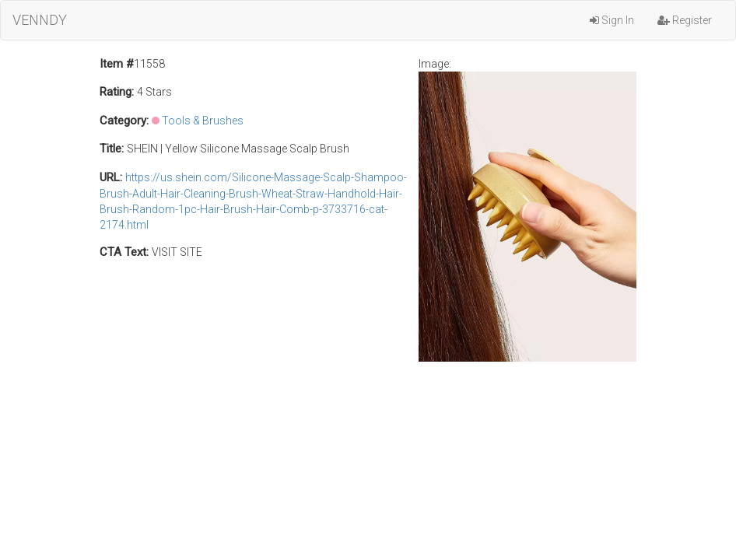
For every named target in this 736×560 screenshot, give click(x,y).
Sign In (612, 20)
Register (685, 20)
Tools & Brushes (203, 121)
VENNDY (40, 20)
